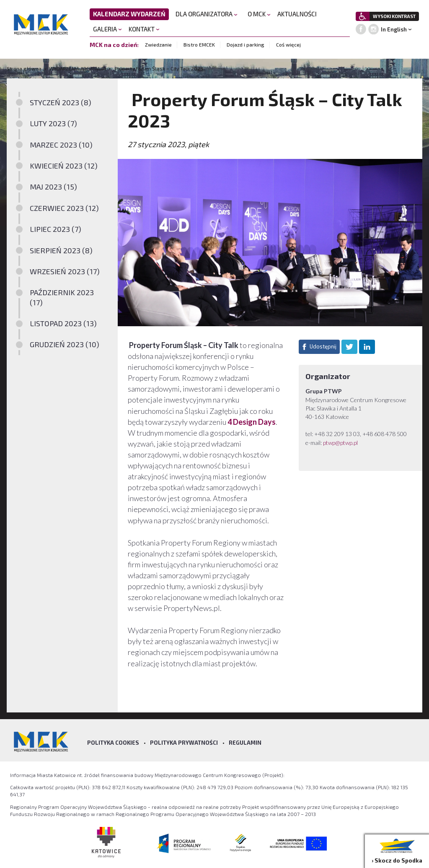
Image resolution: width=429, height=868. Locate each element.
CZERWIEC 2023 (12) (64, 208)
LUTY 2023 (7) (53, 123)
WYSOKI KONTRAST (394, 16)
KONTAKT (144, 29)
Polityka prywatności (184, 743)
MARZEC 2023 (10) (61, 145)
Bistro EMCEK (199, 44)
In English (394, 29)
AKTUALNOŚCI (297, 14)
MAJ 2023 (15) (53, 187)
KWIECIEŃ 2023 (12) (64, 166)
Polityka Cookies (113, 743)
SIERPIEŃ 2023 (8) (61, 250)
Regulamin (245, 743)
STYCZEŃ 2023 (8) (61, 102)
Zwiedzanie (158, 44)
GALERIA (107, 29)
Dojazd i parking (246, 44)
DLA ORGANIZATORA (207, 14)
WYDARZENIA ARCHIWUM (78, 68)
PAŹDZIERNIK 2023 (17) (62, 297)
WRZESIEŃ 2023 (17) (65, 271)
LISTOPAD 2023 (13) (63, 323)
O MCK (259, 14)
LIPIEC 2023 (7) (56, 229)
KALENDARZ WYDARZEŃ (129, 14)
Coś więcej (288, 44)
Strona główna (25, 68)
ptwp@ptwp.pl (340, 443)
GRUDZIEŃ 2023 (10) (65, 344)
